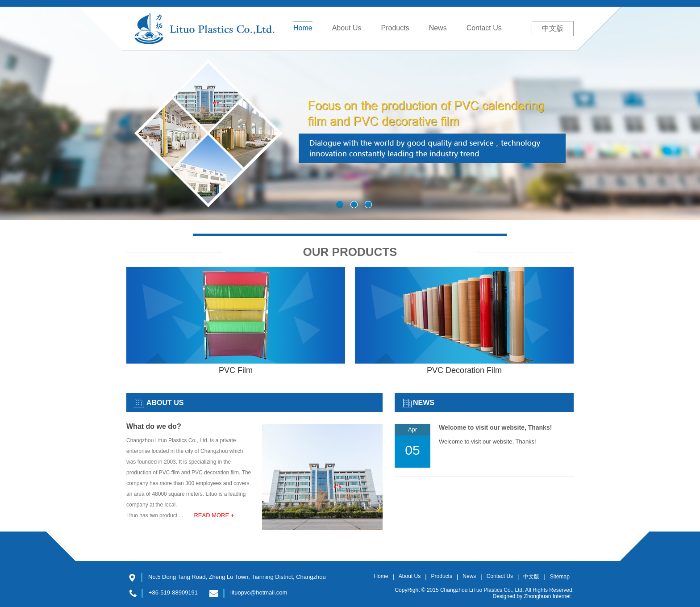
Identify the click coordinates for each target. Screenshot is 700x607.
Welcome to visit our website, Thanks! (495, 427)
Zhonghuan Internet (548, 596)
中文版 (553, 28)
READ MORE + (214, 515)
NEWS (424, 403)
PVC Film (236, 366)
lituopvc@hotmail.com (259, 592)
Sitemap (560, 577)
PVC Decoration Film (464, 366)
